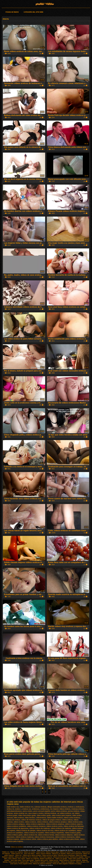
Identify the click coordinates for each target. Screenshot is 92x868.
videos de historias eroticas (31, 820)
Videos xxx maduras (16, 852)
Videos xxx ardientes (33, 859)
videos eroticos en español (34, 833)
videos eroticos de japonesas (18, 828)
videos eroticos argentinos (35, 824)
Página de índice (12, 12)
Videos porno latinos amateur (32, 855)
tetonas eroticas (50, 813)
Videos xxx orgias (81, 855)
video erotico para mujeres (62, 815)
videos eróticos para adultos (47, 839)
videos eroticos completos (17, 826)
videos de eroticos (14, 820)
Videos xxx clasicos (21, 857)
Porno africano (76, 852)
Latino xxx (19, 855)
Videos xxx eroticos (46, 3)
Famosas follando (75, 860)
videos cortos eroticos (72, 818)
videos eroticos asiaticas (55, 824)
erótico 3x (11, 809)
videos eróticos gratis (15, 835)
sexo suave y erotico (36, 813)
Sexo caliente (13, 859)
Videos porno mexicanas (74, 854)
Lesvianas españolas (53, 862)
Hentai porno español (77, 857)
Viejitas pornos (53, 860)
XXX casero (21, 859)
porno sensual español (42, 811)
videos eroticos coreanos (36, 826)
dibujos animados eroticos (57, 807)
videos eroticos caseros (74, 824)
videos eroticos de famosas (74, 826)
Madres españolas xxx (47, 859)
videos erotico (19, 822)
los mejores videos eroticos (60, 809)
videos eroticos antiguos (16, 824)
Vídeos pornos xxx (17, 854)
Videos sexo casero (74, 859)
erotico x (18, 809)
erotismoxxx (45, 809)
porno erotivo (28, 811)
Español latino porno (41, 860)
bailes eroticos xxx (27, 807)
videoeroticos (41, 818)
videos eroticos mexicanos (44, 837)
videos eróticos (42, 822)
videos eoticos (67, 820)
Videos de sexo (81, 862)
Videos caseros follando (43, 854)
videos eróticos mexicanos (65, 837)
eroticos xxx (27, 809)
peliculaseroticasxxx (14, 811)
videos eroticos (30, 822)
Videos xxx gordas (61, 859)
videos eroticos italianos (64, 835)
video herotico (30, 818)
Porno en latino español (60, 864)
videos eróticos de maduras (61, 828)
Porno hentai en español (38, 862)
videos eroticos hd (30, 835)
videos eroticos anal (75, 822)
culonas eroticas (40, 807)
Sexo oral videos (29, 854)
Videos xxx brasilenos (68, 862)
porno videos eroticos (59, 811)
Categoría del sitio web (33, 12)
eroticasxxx (80, 807)
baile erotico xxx (13, 807)
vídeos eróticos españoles (54, 833)
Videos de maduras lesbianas (42, 864)
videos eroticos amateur (58, 822)
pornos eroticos (74, 811)
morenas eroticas (78, 809)
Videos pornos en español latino (19, 862)
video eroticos (19, 818)
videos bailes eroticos (55, 818)
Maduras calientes (8, 857)
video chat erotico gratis (27, 815)
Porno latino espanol (45, 857)
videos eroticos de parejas (26, 831)
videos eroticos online (28, 839)
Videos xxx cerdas (30, 852)
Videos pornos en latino (50, 855)
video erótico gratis (44, 815)
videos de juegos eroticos (52, 820)
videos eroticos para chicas (69, 839)
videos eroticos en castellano (65, 831)
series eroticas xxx (21, 813)
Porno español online (25, 864)
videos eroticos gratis (73, 833)
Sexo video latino (16, 860)
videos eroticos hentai (46, 835)
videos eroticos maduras (25, 837)
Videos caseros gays (52, 852)
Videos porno (41, 852)
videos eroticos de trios (45, 831)
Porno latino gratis (28, 860)
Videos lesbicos (64, 860)
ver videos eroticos (64, 813)
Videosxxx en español (59, 854)
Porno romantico (33, 857)
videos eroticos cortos (54, 826)
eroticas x (71, 807)
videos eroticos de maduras (40, 828)
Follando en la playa (75, 864)
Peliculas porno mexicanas (66, 855)
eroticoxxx (36, 809)
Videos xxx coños (65, 852)
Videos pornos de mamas (61, 857)
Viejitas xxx (6, 852)
